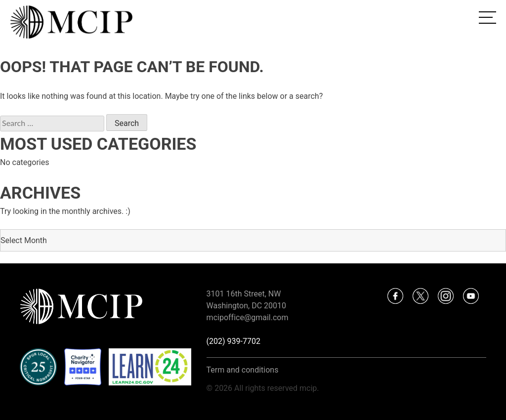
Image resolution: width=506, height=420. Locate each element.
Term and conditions (243, 370)
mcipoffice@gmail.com (248, 317)
